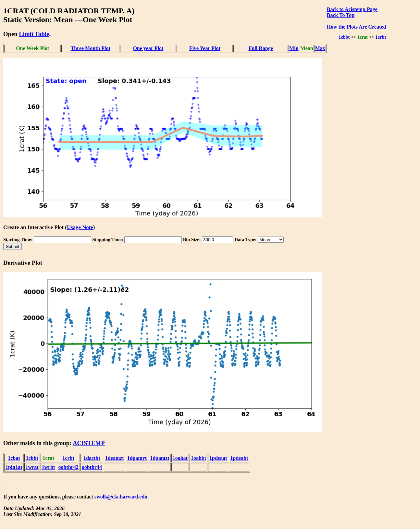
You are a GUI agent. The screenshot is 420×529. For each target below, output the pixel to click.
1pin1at (14, 467)
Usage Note (80, 227)
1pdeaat (218, 458)
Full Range (261, 48)
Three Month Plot (91, 48)
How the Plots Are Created (356, 27)
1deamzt (115, 458)
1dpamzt (160, 458)
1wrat (32, 467)
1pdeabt (239, 458)
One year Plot (148, 48)
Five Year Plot (205, 48)
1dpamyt (137, 458)
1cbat (14, 458)
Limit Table (34, 34)
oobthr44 (92, 467)
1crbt (381, 37)
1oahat (180, 458)
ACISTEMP (89, 443)
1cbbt (344, 37)
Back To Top (341, 15)
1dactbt (92, 458)
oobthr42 (68, 467)
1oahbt (198, 458)
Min (294, 48)
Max (320, 48)
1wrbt (49, 467)
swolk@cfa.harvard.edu (121, 497)
